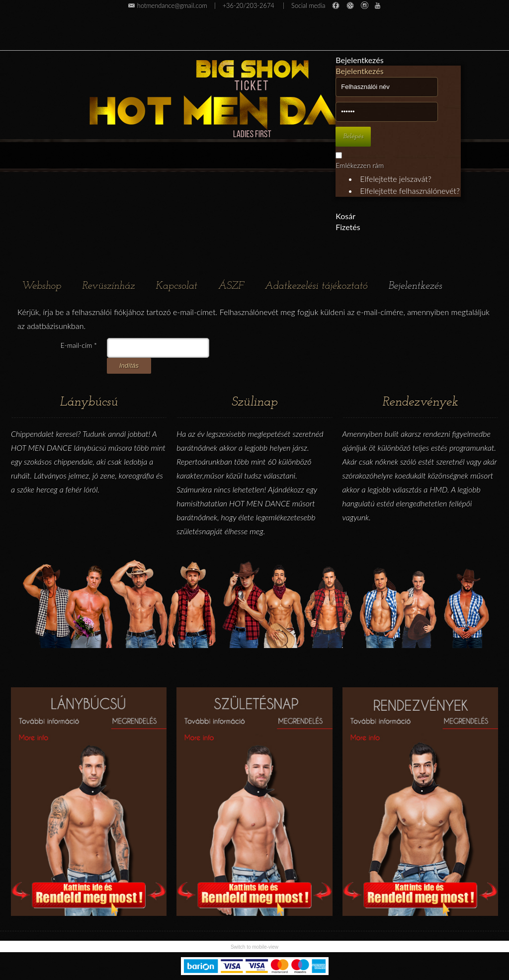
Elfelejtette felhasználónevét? (410, 191)
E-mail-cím (79, 345)
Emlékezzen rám (360, 165)
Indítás (129, 366)
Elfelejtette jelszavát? (395, 179)
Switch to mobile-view (254, 947)
